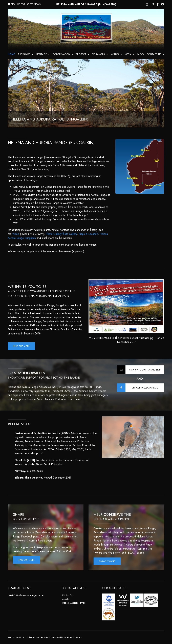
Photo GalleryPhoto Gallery (61, 234)
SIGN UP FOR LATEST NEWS (24, 4)
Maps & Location (88, 234)
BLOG (141, 54)
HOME (11, 54)
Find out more (21, 346)
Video (16, 234)
